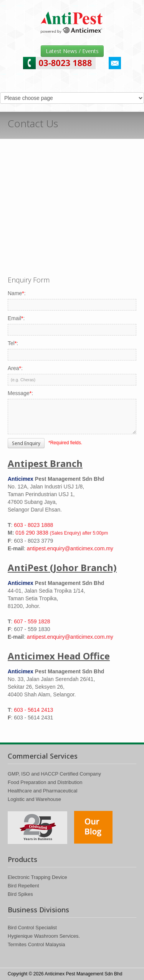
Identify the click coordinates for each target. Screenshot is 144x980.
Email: (16, 318)
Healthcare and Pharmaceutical (42, 791)
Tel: (13, 343)
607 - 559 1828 (32, 621)
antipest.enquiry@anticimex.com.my (70, 548)
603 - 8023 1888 (33, 525)
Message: (20, 393)
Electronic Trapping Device (37, 877)
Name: (17, 293)
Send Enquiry (26, 443)
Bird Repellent (23, 886)
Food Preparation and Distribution (45, 782)
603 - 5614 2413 (33, 710)
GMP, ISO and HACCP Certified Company (54, 774)
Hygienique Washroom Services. (44, 936)
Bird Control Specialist (32, 928)
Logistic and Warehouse (34, 799)
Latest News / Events (72, 51)
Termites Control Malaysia (36, 944)
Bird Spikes (20, 894)
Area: (15, 368)
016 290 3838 (62, 533)
